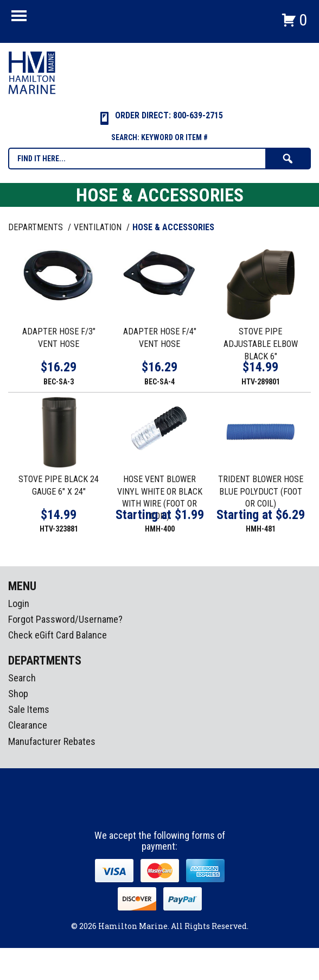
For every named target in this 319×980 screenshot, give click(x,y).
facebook (140, 810)
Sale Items (29, 709)
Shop (18, 694)
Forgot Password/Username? (65, 619)
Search (22, 678)
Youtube (180, 810)
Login (19, 603)
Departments (37, 227)
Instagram (160, 810)
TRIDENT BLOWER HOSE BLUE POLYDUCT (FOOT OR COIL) (261, 492)
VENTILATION (99, 227)
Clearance (28, 725)
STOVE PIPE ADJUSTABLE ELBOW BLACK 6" (261, 344)
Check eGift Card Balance (58, 635)
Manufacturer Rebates (52, 741)
